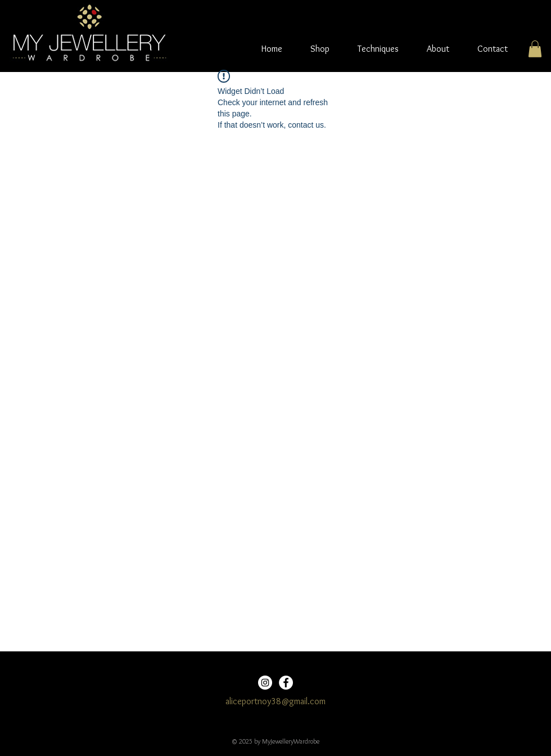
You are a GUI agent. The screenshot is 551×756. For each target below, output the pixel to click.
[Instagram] (265, 683)
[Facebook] (286, 683)
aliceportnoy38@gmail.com (275, 701)
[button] (535, 49)
